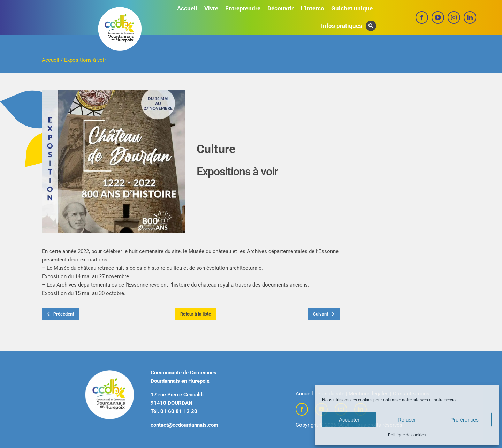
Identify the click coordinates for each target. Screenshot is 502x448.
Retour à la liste (196, 314)
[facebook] (422, 17)
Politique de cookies (407, 435)
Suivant (324, 314)
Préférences (465, 420)
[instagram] (454, 17)
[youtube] (438, 17)
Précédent (60, 314)
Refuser (407, 420)
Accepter (349, 420)
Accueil (51, 60)
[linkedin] (470, 17)
